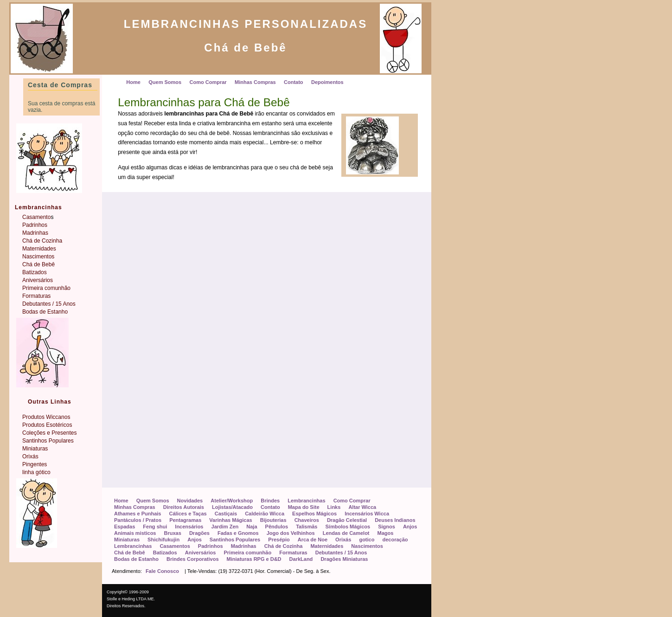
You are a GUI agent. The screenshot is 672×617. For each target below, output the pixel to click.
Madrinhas (244, 546)
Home (121, 501)
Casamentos (175, 546)
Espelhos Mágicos (314, 514)
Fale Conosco (162, 571)
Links (334, 507)
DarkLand (301, 559)
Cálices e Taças (188, 514)
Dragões (199, 533)
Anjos (410, 527)
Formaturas (293, 553)
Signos (387, 527)
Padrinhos (211, 546)
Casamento (36, 217)
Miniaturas (127, 540)
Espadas (125, 527)
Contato (270, 507)
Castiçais (226, 514)
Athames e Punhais (138, 514)
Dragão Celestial (347, 520)
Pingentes (35, 464)
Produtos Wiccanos (46, 417)
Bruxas (173, 533)
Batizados (165, 553)
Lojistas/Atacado (232, 507)
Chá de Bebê (130, 553)
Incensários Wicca (367, 514)
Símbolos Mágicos (348, 527)
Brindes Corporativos (192, 559)
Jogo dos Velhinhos (291, 533)
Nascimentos (367, 546)
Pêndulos (277, 527)
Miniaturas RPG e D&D (254, 559)
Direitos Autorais (184, 507)
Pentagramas (185, 520)
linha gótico (36, 472)
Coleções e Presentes (49, 433)
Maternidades (327, 546)
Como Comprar (352, 501)
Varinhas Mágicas (230, 520)
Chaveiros (307, 520)
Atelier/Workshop (232, 501)
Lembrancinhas (306, 501)
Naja (252, 527)
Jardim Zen (225, 527)
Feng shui (155, 527)
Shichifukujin (163, 540)
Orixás (343, 540)
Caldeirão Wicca (265, 514)
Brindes (270, 501)
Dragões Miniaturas (344, 559)
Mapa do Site (304, 507)
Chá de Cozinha (284, 546)
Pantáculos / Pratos (138, 520)
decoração (395, 540)
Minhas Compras (135, 507)
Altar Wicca (362, 507)
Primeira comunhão (247, 553)
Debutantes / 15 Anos (341, 553)
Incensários (189, 527)
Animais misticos (135, 533)
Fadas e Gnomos (238, 533)
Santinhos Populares (235, 540)
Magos (386, 533)
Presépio (279, 540)
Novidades (190, 501)
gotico (367, 540)
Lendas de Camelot (346, 533)
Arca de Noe (313, 540)
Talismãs (307, 527)
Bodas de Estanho (136, 559)
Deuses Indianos (395, 520)
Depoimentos (327, 82)
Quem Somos (153, 501)
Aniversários (201, 553)
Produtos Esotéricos (47, 425)
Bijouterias (273, 520)
